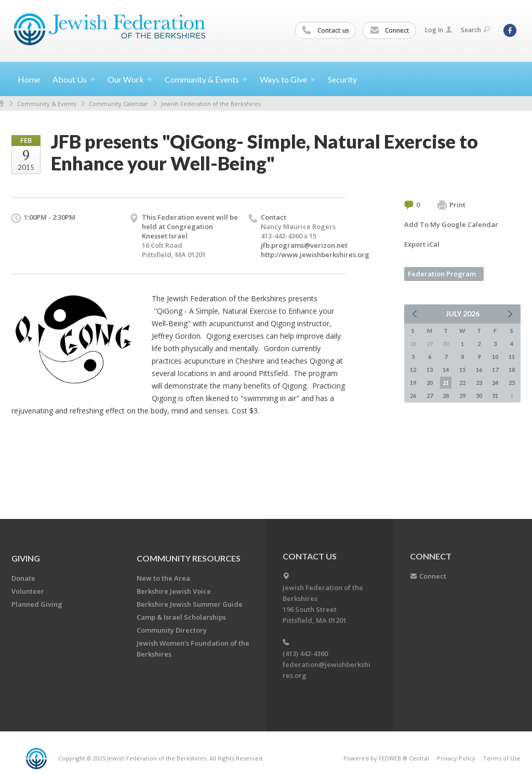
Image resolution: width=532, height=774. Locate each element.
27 (430, 396)
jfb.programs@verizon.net (304, 245)
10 (495, 357)
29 (462, 396)
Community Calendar (118, 104)
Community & (206, 79)
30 (479, 396)
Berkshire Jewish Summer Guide (190, 604)
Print (451, 205)
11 (512, 357)
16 (479, 370)
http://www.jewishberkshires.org (315, 255)
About (74, 79)
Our (130, 79)
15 (462, 370)
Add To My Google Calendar (451, 224)
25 (512, 383)
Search (475, 30)
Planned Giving (37, 604)
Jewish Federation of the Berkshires (211, 104)
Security (342, 79)
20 (430, 383)
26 (413, 396)
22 (462, 383)
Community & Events (46, 104)
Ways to (288, 79)
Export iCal (422, 244)
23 (479, 383)
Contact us (326, 31)
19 (413, 383)
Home (29, 79)
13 (430, 370)
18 (512, 370)
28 (446, 396)
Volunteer (28, 591)
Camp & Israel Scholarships (181, 617)
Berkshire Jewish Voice (174, 591)
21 (446, 383)
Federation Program (442, 274)
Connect (390, 31)
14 (446, 370)
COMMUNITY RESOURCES (189, 558)
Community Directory (172, 630)
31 (495, 396)
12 (413, 370)
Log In (438, 30)
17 (495, 370)
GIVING (26, 558)
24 (495, 383)
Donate (23, 578)
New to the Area (163, 578)
